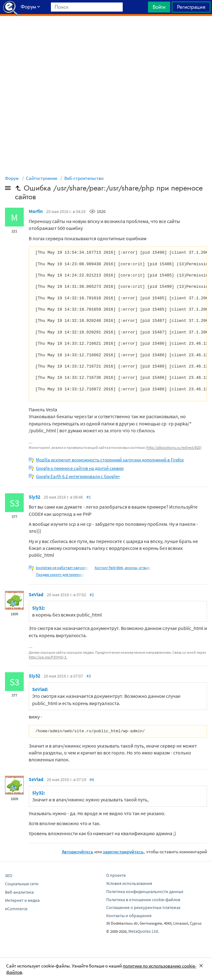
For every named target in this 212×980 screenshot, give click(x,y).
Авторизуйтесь (78, 852)
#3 (89, 676)
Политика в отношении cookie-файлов (143, 900)
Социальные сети (22, 884)
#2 (92, 595)
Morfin (36, 211)
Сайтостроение (42, 178)
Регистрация (191, 7)
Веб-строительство (84, 178)
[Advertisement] (106, 32)
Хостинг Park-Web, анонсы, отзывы (123, 568)
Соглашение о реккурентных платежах (143, 907)
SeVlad (36, 594)
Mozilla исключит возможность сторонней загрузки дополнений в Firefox (110, 460)
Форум (12, 178)
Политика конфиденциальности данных (145, 891)
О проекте (116, 875)
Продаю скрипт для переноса (60, 574)
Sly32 (35, 497)
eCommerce (16, 909)
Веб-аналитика (19, 892)
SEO (9, 876)
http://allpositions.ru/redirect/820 (174, 447)
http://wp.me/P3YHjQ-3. (48, 657)
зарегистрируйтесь (123, 852)
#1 (89, 497)
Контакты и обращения (129, 916)
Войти (159, 7)
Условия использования (129, 883)
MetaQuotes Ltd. (144, 931)
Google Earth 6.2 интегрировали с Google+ (78, 476)
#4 (92, 779)
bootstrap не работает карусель (62, 568)
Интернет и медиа (22, 900)
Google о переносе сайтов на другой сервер (80, 468)
